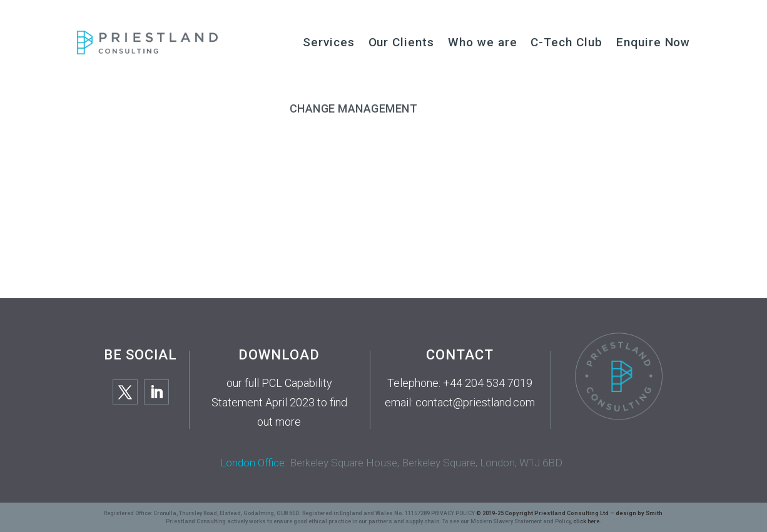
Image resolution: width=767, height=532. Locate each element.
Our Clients (401, 42)
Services (329, 42)
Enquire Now (653, 42)
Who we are (483, 42)
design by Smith (639, 513)
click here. (587, 521)
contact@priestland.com (475, 402)
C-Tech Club (566, 42)
